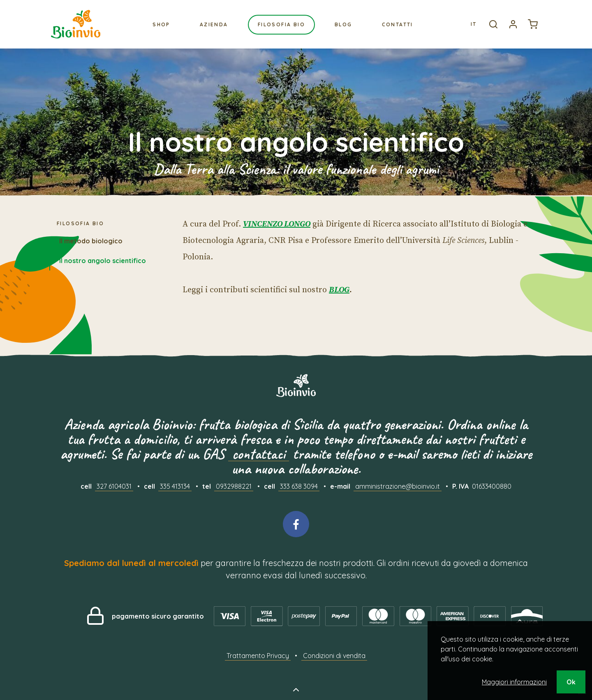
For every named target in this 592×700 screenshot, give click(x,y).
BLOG (339, 290)
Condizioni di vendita (334, 656)
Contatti (398, 24)
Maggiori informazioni (514, 682)
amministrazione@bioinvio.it (398, 486)
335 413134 (175, 486)
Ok (571, 682)
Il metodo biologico (91, 241)
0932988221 (234, 486)
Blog (343, 24)
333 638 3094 (299, 486)
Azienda (214, 24)
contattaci (259, 454)
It (474, 24)
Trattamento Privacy (258, 656)
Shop (161, 24)
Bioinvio (76, 24)
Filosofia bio (281, 24)
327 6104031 (114, 486)
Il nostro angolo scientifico (103, 261)
